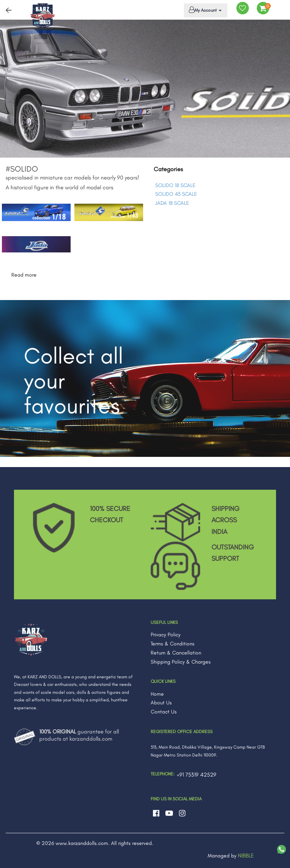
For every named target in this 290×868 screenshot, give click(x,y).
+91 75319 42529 (197, 775)
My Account (204, 10)
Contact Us (164, 712)
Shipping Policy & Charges (181, 662)
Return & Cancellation (176, 653)
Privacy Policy (166, 635)
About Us (161, 703)
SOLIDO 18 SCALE (175, 185)
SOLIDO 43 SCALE (176, 194)
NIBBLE (246, 856)
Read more (24, 275)
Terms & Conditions (173, 644)
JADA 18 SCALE (172, 203)
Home (157, 694)
